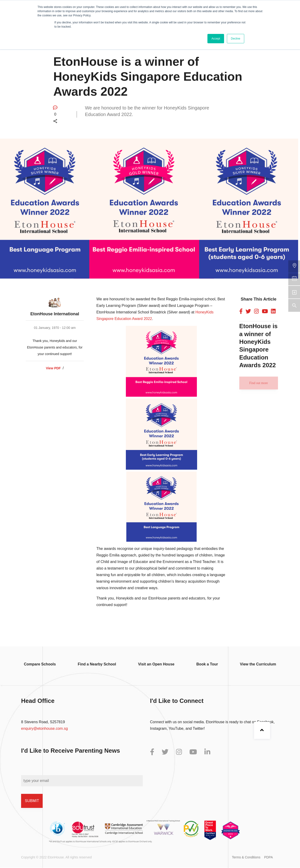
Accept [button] (216, 39)
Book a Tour (207, 664)
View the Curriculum (258, 664)
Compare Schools (40, 664)
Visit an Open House (156, 664)
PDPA (268, 857)
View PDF (53, 368)
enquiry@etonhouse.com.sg (44, 728)
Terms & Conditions (246, 857)
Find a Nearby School (97, 664)
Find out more (258, 383)
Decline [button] (236, 39)
